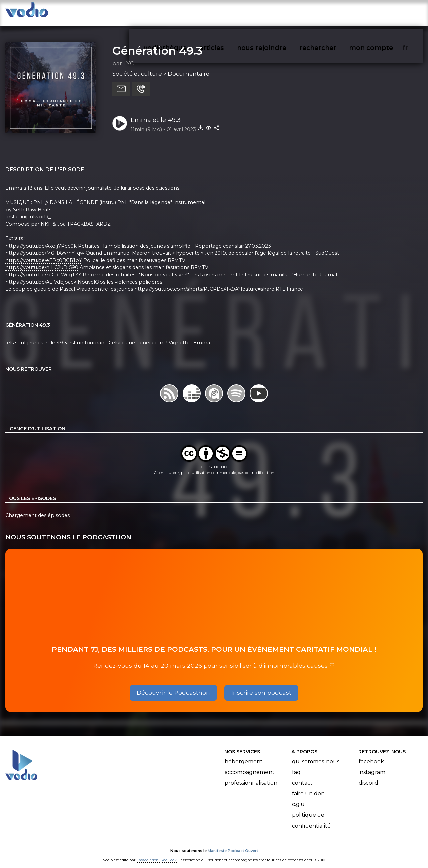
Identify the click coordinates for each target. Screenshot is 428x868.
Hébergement (244, 755)
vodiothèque (181, 12)
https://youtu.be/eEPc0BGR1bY (44, 254)
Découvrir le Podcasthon (173, 686)
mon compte (382, 12)
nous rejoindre (275, 12)
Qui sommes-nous (316, 755)
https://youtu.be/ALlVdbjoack (41, 275)
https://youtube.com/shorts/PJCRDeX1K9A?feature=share (204, 282)
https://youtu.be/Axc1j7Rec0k (41, 239)
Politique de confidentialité (311, 814)
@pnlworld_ (36, 210)
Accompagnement (250, 766)
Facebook (371, 755)
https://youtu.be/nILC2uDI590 (42, 261)
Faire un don (308, 787)
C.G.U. (299, 798)
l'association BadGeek (157, 853)
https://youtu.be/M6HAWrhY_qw (45, 246)
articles (227, 12)
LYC (129, 57)
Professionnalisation (251, 777)
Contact (302, 777)
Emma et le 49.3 (156, 113)
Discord (368, 777)
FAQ (296, 766)
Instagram (372, 766)
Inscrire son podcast (261, 686)
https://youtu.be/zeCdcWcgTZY (43, 268)
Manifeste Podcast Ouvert (233, 844)
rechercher (330, 12)
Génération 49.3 (157, 44)
